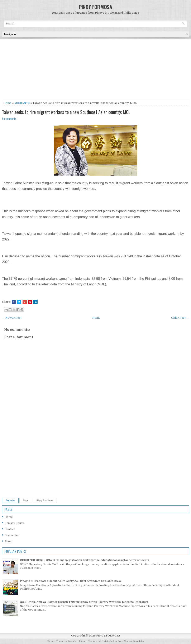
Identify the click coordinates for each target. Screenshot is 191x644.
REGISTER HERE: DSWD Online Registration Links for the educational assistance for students (84, 560)
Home (7, 103)
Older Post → (180, 318)
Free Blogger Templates (131, 641)
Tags (26, 501)
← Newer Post (12, 318)
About (9, 541)
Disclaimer (12, 535)
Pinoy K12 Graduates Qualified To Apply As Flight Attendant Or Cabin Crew (71, 581)
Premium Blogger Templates (84, 641)
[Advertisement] (95, 71)
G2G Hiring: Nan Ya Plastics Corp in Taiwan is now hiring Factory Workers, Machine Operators (84, 602)
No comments (9, 119)
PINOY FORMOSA (95, 7)
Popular (10, 501)
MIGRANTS (22, 103)
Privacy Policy (14, 523)
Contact (10, 529)
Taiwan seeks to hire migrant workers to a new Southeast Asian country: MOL (66, 112)
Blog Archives (45, 501)
